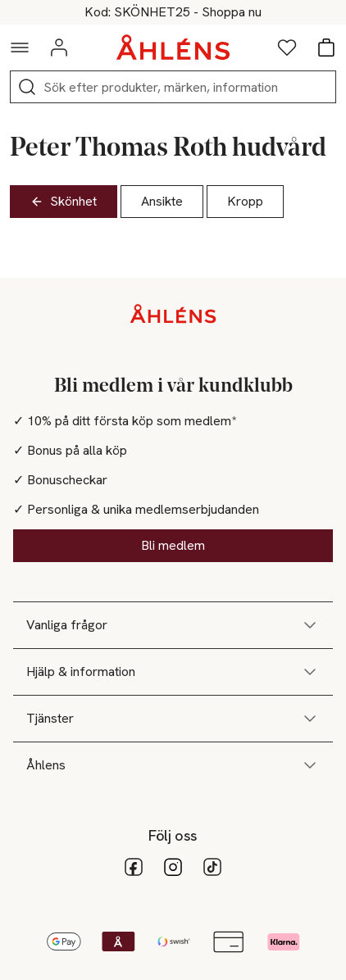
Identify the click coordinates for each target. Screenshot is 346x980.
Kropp (245, 201)
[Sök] (27, 87)
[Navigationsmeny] (20, 48)
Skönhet (64, 201)
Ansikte (162, 201)
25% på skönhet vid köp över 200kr (173, 12)
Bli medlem (173, 545)
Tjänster (173, 719)
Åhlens (173, 765)
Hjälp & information (173, 672)
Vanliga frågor (173, 625)
